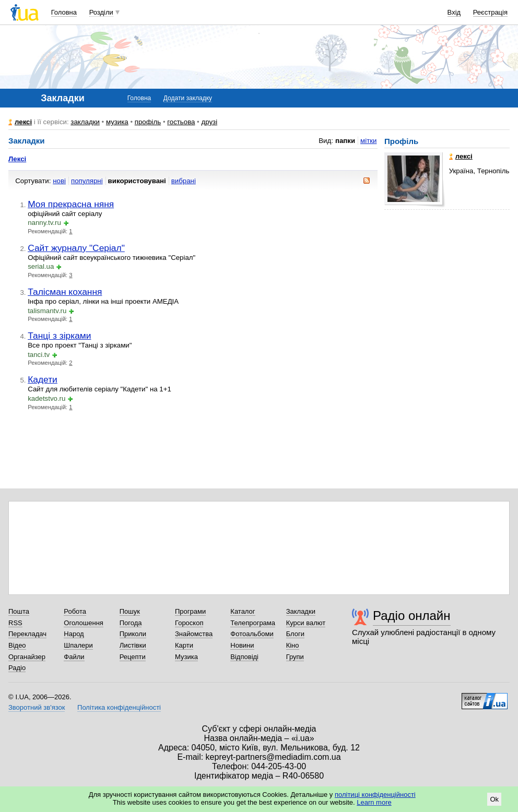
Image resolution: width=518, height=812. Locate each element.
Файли (74, 657)
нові (59, 181)
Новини (242, 645)
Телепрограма (253, 623)
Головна (64, 12)
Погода (131, 623)
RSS (15, 623)
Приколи (133, 634)
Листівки (133, 645)
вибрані (184, 181)
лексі (23, 122)
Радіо (17, 668)
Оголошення (84, 623)
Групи (295, 657)
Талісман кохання (65, 292)
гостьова (181, 122)
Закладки (301, 611)
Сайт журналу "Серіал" (76, 248)
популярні (87, 181)
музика (117, 122)
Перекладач (27, 634)
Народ (74, 634)
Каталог (243, 611)
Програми (190, 611)
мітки (368, 141)
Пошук (130, 611)
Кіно (293, 645)
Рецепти (133, 657)
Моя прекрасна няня (71, 204)
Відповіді (244, 657)
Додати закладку (188, 98)
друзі (209, 122)
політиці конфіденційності (375, 795)
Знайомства (194, 634)
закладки (85, 122)
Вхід (454, 12)
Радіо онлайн (412, 616)
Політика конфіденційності (119, 707)
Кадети (43, 379)
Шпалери (78, 645)
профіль (148, 122)
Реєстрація (490, 12)
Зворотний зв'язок (37, 707)
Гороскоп (189, 623)
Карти (184, 645)
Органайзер (27, 657)
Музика (186, 657)
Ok (494, 799)
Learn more (374, 802)
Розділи (101, 12)
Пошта (19, 611)
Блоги (295, 634)
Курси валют (306, 623)
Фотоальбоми (252, 634)
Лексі (17, 159)
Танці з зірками (59, 336)
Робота (75, 611)
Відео (17, 645)
